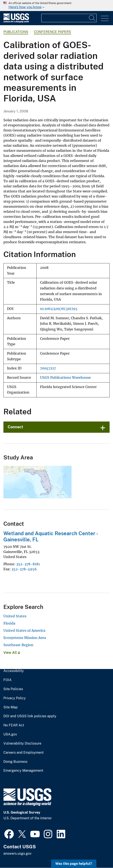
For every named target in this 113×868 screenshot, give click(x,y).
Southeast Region (18, 645)
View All (12, 653)
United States (15, 616)
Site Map (11, 707)
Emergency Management (23, 771)
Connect (15, 427)
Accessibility (14, 671)
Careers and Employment (24, 753)
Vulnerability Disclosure (22, 744)
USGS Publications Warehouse (65, 378)
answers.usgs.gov (17, 853)
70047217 (48, 368)
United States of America (24, 630)
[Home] (16, 22)
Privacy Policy (15, 698)
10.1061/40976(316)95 (59, 309)
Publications (16, 32)
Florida (9, 623)
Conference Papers (52, 32)
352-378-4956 (24, 569)
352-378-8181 (28, 564)
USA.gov (10, 734)
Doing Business (15, 762)
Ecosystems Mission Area (25, 638)
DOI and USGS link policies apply (30, 716)
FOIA (7, 680)
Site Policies (13, 689)
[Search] (92, 18)
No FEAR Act (14, 725)
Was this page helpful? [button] (74, 864)
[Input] (69, 18)
